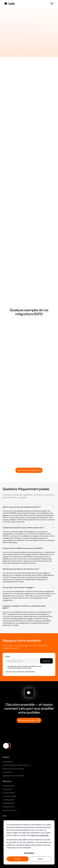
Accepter (18, 859)
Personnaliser (29, 853)
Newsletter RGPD (9, 807)
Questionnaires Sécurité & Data (13, 769)
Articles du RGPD (9, 786)
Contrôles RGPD (8, 800)
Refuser (40, 859)
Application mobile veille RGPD (13, 776)
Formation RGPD (9, 793)
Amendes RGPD (8, 803)
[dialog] (29, 842)
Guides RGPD (7, 789)
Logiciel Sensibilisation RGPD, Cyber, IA (16, 765)
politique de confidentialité (40, 835)
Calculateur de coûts (10, 810)
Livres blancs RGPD (9, 796)
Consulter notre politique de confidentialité (20, 671)
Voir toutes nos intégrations (29, 470)
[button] (51, 3)
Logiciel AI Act (8, 772)
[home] (10, 4)
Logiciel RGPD (8, 762)
